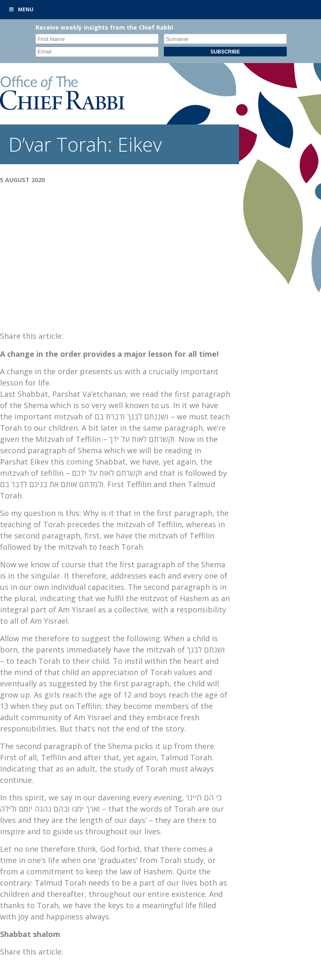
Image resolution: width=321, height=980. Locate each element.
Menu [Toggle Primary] (21, 9)
